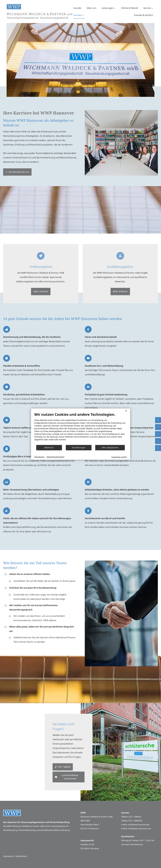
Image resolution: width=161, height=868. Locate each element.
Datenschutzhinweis (55, 457)
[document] (80, 428)
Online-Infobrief (130, 8)
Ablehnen (49, 448)
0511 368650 (135, 817)
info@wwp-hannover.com (139, 828)
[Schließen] (126, 410)
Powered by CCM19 (119, 457)
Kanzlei (77, 8)
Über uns (91, 8)
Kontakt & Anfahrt (144, 15)
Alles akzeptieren (110, 448)
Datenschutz (21, 856)
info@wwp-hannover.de (139, 825)
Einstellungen (79, 448)
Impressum (39, 457)
